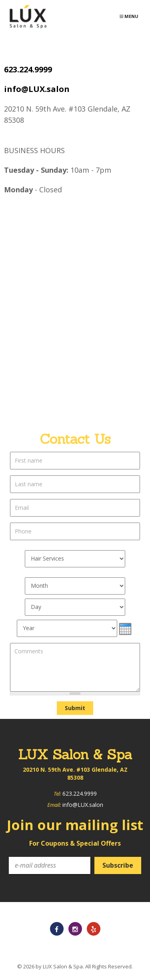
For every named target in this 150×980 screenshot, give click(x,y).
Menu (132, 18)
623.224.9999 (28, 69)
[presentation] (125, 629)
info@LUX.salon (37, 89)
